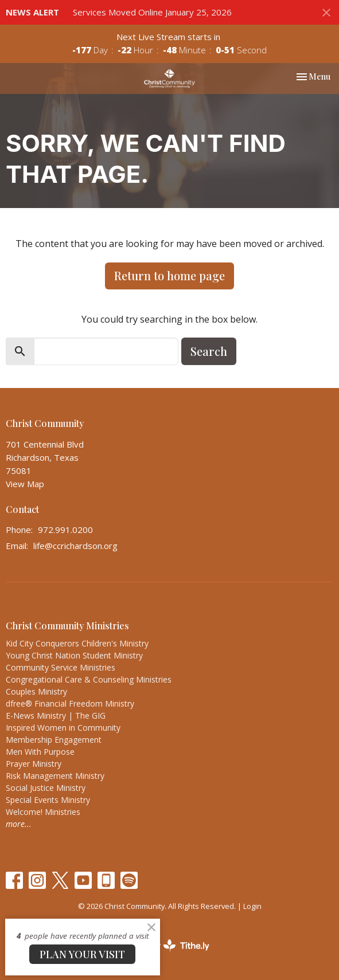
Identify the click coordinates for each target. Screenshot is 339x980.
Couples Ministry (36, 691)
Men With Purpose (40, 752)
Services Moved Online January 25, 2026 (152, 12)
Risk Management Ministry (55, 776)
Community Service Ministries (61, 667)
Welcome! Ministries (43, 812)
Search (209, 351)
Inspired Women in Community (63, 728)
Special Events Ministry (48, 800)
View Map (25, 484)
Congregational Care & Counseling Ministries (89, 679)
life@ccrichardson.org (75, 546)
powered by (170, 945)
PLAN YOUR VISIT (82, 954)
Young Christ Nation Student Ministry (74, 655)
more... (19, 824)
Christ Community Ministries (67, 626)
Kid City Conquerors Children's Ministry (77, 643)
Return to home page (170, 275)
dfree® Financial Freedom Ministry (70, 703)
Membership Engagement (54, 740)
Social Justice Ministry (46, 788)
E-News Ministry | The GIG (56, 716)
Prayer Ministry (34, 764)
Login (252, 906)
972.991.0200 (65, 530)
